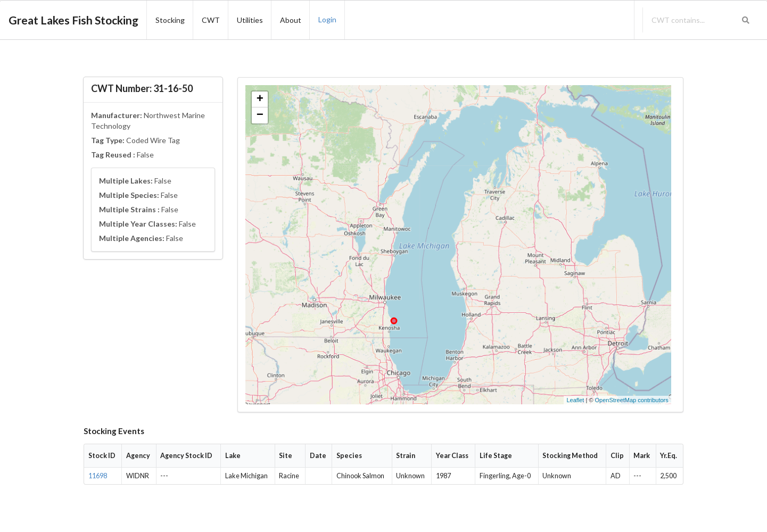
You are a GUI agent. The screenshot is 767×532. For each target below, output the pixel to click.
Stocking (170, 20)
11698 (98, 476)
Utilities (250, 20)
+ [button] (260, 99)
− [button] (260, 115)
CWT (211, 20)
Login (327, 19)
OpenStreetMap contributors (632, 400)
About (291, 20)
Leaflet (575, 400)
